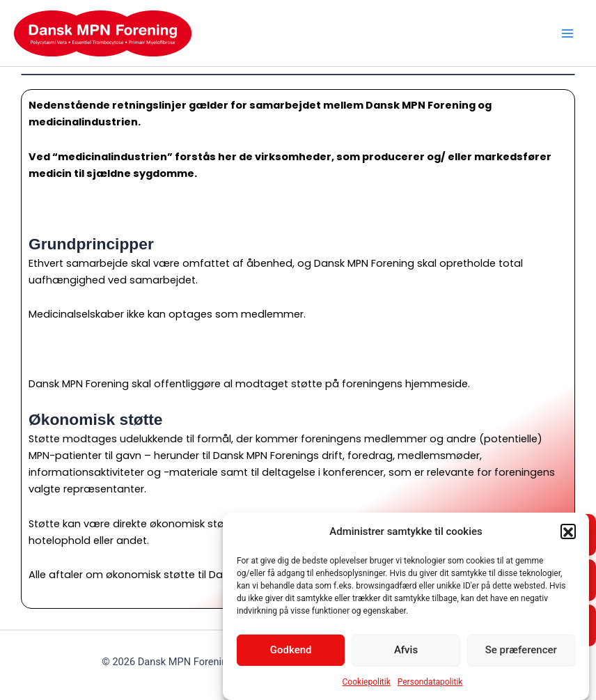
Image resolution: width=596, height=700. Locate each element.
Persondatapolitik (430, 685)
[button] (568, 534)
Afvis (406, 653)
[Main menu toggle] (567, 33)
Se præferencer (521, 653)
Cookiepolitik (367, 685)
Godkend (291, 653)
